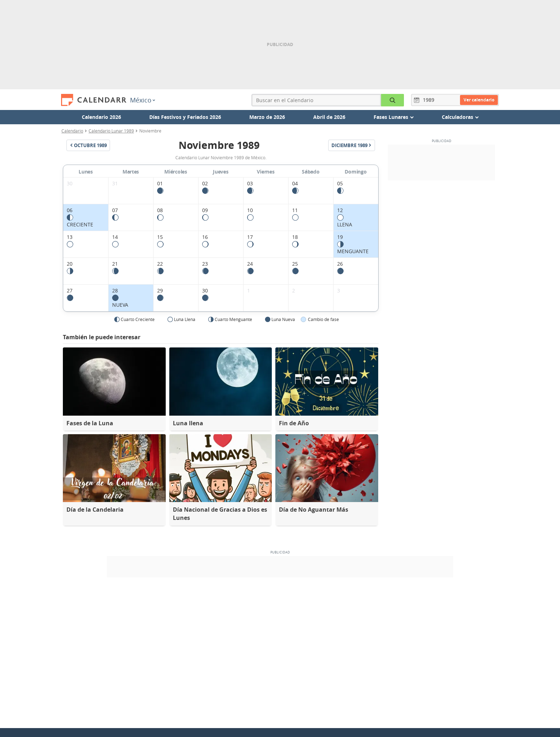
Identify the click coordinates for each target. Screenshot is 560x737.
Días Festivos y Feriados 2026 (185, 117)
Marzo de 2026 (267, 117)
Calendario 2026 (101, 117)
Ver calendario (479, 100)
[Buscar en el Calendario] (392, 100)
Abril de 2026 (329, 117)
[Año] (430, 100)
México (142, 100)
